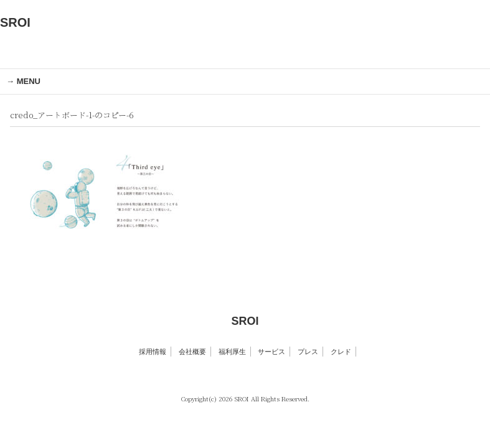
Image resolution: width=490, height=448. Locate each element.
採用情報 (153, 352)
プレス (308, 352)
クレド (341, 352)
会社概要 (192, 352)
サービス (271, 352)
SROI (15, 22)
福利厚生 (232, 352)
